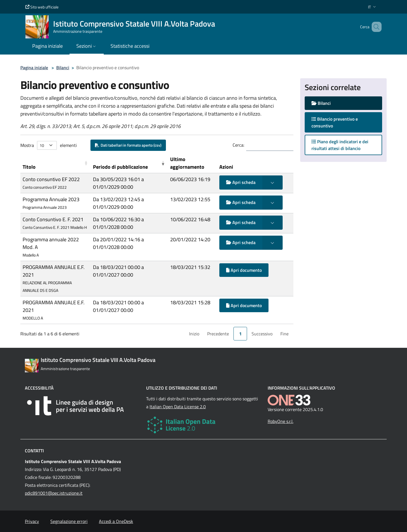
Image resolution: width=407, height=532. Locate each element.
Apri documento (244, 270)
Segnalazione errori (69, 521)
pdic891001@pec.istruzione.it (54, 493)
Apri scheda (241, 182)
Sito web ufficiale (42, 7)
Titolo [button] (29, 167)
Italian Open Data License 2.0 (178, 407)
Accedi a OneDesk (116, 521)
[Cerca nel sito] (375, 27)
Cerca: (238, 145)
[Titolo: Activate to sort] (56, 163)
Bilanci (63, 68)
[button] (373, 7)
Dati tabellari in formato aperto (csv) (128, 145)
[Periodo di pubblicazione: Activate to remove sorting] (129, 163)
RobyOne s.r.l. (281, 421)
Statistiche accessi (130, 46)
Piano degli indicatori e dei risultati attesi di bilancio (340, 145)
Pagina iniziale (34, 68)
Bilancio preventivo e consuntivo (335, 122)
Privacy (32, 521)
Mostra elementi (49, 145)
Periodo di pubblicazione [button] (120, 167)
